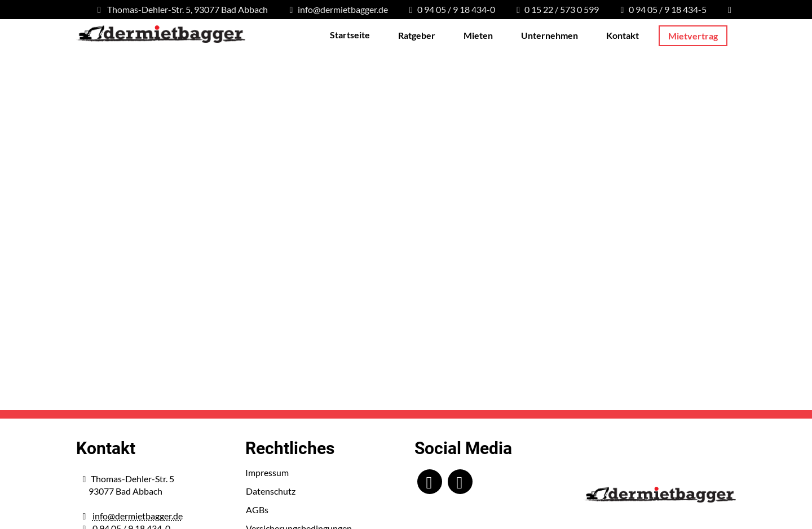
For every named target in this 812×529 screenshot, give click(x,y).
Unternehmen (550, 35)
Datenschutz (271, 491)
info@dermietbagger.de (138, 516)
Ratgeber (417, 35)
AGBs (257, 510)
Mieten (478, 35)
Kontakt (623, 35)
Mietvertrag (693, 36)
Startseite (350, 35)
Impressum (267, 472)
